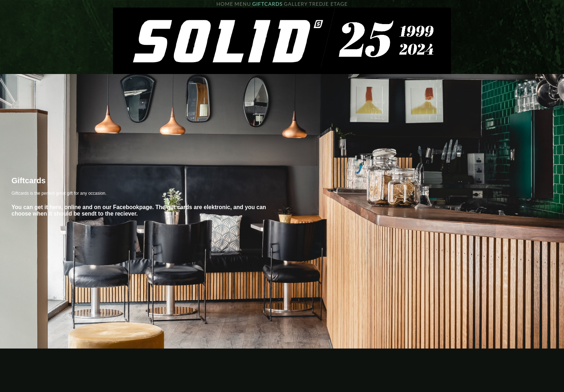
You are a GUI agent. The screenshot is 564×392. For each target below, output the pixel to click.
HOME (225, 4)
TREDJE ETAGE (328, 4)
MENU (243, 4)
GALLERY (296, 4)
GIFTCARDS (267, 4)
